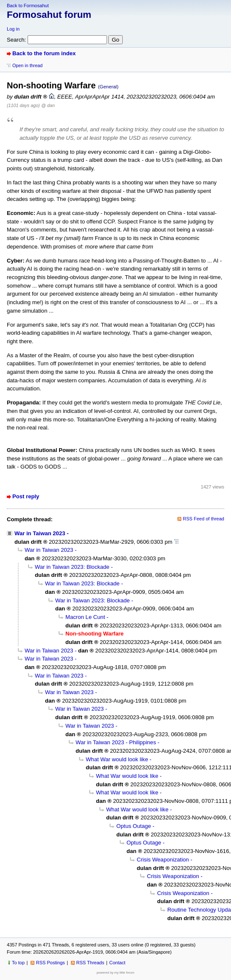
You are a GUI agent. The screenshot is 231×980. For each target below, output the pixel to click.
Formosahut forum (49, 15)
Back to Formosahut (28, 6)
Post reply (26, 496)
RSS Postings (51, 963)
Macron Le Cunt (85, 617)
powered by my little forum (116, 973)
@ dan (48, 105)
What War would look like (117, 759)
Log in (13, 29)
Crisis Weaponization (163, 860)
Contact (117, 963)
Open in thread (27, 65)
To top (18, 963)
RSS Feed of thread (204, 519)
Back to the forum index (44, 53)
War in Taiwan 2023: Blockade (72, 567)
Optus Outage (134, 826)
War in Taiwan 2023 (40, 533)
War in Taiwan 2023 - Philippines (116, 742)
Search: (16, 40)
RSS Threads (90, 963)
